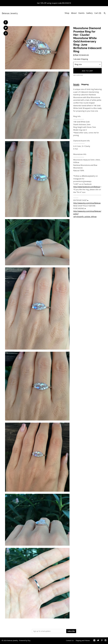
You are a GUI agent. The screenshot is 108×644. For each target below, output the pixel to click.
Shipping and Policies (83, 640)
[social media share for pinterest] (6, 34)
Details (76, 84)
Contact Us (70, 640)
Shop (67, 13)
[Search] (105, 13)
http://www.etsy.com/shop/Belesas (87, 203)
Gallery (89, 13)
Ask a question (78, 75)
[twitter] (98, 641)
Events (81, 13)
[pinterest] (102, 641)
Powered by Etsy (25, 640)
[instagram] (106, 641)
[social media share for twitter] (6, 28)
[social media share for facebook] (6, 22)
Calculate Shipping (81, 59)
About (74, 13)
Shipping (85, 84)
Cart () (98, 13)
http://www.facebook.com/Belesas (87, 187)
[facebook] (94, 641)
